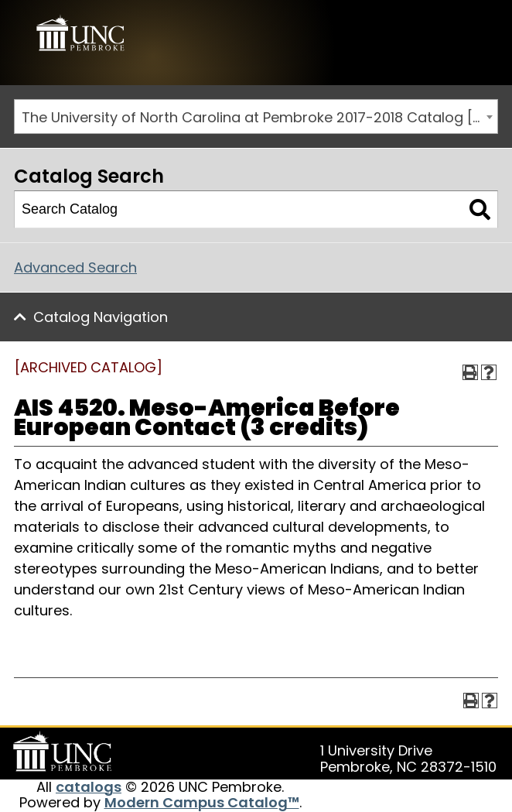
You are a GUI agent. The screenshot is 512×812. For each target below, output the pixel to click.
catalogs (89, 787)
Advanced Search (75, 267)
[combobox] (256, 116)
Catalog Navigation (101, 317)
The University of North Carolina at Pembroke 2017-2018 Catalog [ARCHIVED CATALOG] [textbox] (259, 117)
